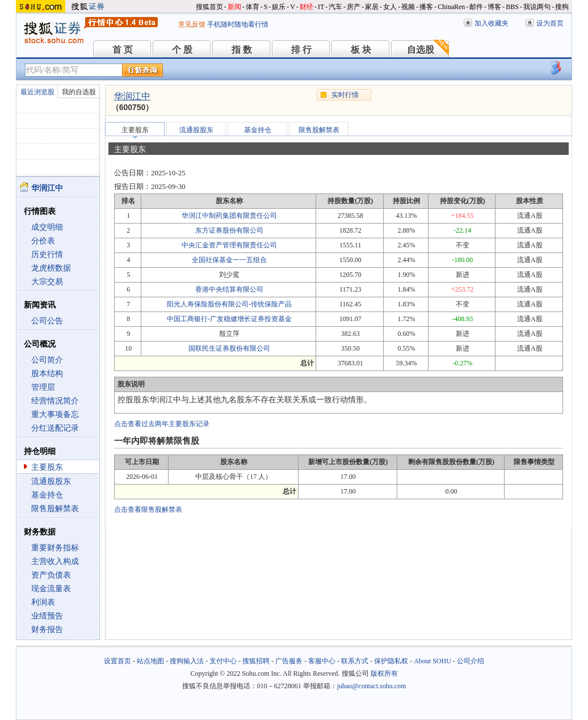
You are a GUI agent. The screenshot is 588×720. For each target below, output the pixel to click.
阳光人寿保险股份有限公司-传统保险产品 (229, 304)
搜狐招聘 (256, 661)
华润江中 (132, 96)
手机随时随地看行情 (238, 24)
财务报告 (47, 630)
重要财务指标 (55, 548)
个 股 (182, 50)
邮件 (476, 7)
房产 (354, 7)
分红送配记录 (55, 428)
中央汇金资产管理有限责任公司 (229, 245)
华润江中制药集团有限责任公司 (229, 216)
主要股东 (47, 467)
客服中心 (322, 661)
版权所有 (384, 673)
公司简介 (47, 360)
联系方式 (355, 661)
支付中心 (223, 661)
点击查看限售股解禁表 (148, 510)
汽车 (335, 7)
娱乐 (279, 7)
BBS (512, 7)
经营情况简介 (55, 401)
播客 (426, 7)
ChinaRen (451, 7)
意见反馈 (192, 24)
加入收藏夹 (492, 23)
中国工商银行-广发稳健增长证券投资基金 (229, 319)
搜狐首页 (209, 7)
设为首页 (550, 23)
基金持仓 (47, 495)
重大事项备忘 (55, 414)
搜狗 (562, 7)
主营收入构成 (55, 561)
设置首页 (117, 661)
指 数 (242, 50)
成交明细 (47, 227)
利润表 (43, 602)
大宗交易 (47, 282)
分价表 (43, 241)
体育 (253, 7)
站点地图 (150, 661)
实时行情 (345, 95)
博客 (494, 7)
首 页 (123, 50)
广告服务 (289, 661)
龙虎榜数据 (51, 268)
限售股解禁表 (55, 509)
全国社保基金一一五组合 (229, 260)
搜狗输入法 (187, 661)
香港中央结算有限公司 (229, 289)
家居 (372, 7)
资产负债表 (51, 575)
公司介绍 (471, 661)
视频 (408, 7)
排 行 (301, 50)
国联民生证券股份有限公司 (229, 348)
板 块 (361, 50)
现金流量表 (51, 589)
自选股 (421, 50)
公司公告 (47, 321)
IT (321, 7)
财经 (306, 7)
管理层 (43, 387)
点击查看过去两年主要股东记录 (162, 424)
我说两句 (537, 7)
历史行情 (47, 254)
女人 (390, 7)
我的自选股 (79, 92)
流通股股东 (51, 481)
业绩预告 (47, 616)
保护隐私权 (391, 661)
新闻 (234, 7)
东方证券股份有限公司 (229, 230)
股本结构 (47, 374)
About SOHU (432, 661)
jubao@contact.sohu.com (372, 686)
